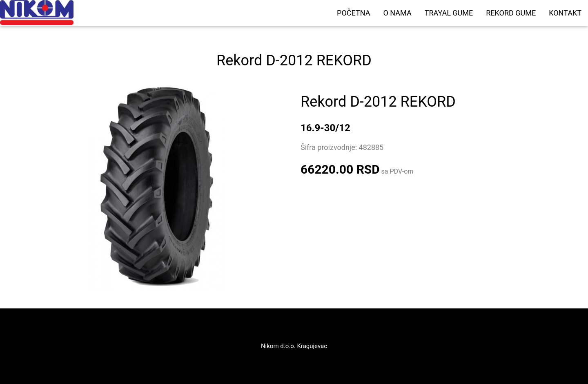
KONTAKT (565, 13)
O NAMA (397, 13)
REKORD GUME (511, 13)
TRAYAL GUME (449, 13)
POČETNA (353, 13)
